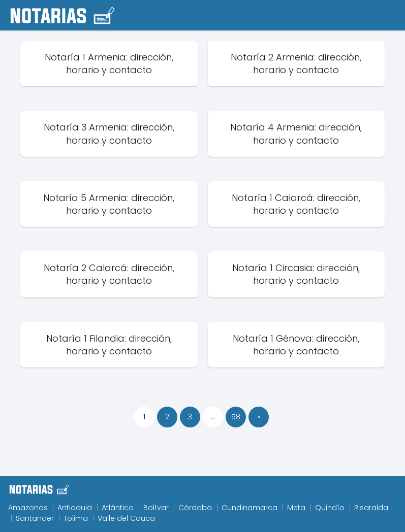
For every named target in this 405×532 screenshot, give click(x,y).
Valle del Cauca (126, 518)
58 (236, 417)
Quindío (330, 508)
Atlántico (118, 508)
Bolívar (156, 508)
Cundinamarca (250, 508)
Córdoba (195, 508)
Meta (296, 508)
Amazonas (28, 508)
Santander (35, 518)
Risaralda (371, 508)
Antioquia (75, 508)
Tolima (76, 518)
